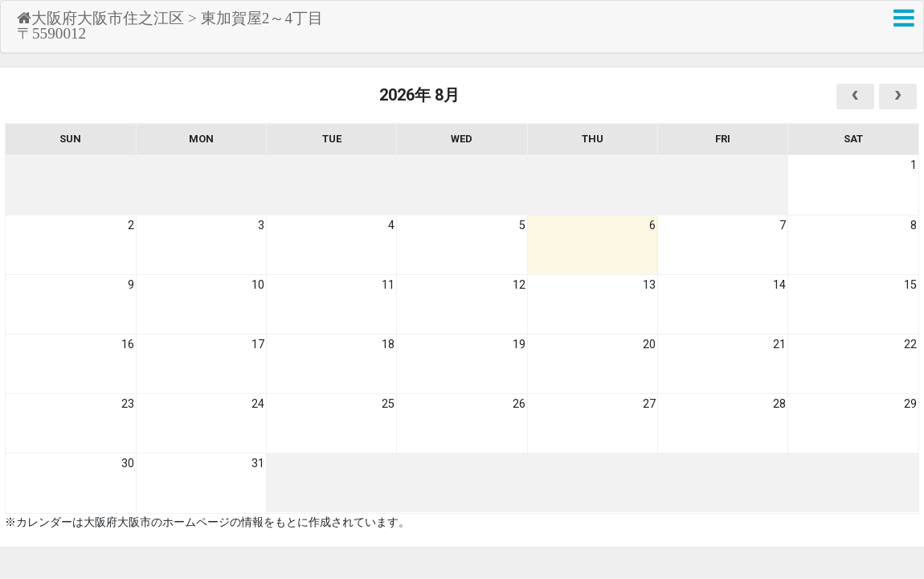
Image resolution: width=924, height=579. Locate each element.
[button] (904, 18)
